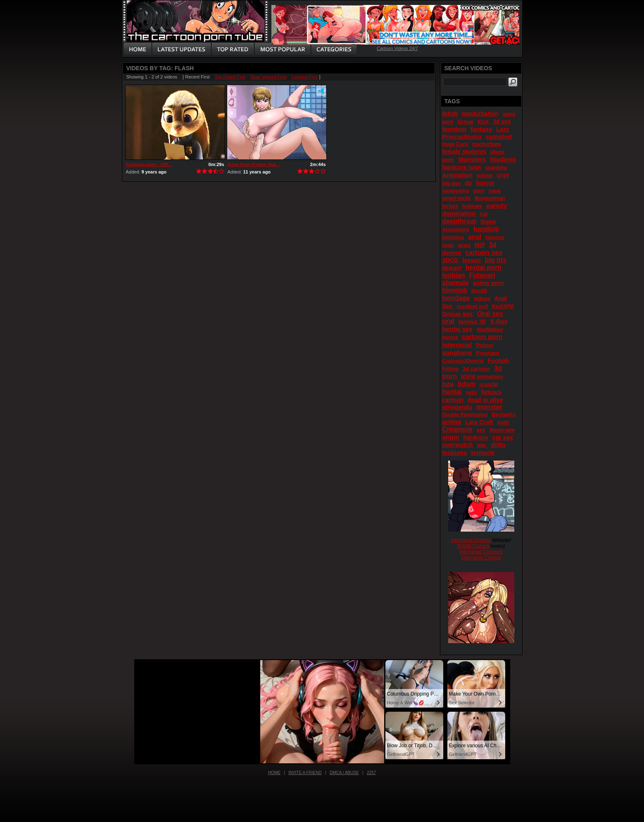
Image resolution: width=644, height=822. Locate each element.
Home (274, 773)
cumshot (499, 137)
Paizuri (485, 345)
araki (464, 245)
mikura (482, 299)
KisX (483, 122)
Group (465, 122)
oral (448, 321)
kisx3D (479, 291)
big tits (496, 260)
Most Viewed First (268, 77)
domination (459, 213)
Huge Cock (455, 144)
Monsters (472, 159)
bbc (482, 445)
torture (450, 206)
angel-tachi (457, 198)
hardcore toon (462, 167)
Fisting (450, 369)
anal (475, 237)
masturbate (487, 144)
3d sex (502, 121)
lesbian (454, 275)
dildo (498, 445)
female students (465, 152)
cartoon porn (482, 337)
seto (472, 392)
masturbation (480, 114)
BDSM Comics (473, 546)
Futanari (482, 275)
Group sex (458, 314)
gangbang (457, 353)
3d (493, 245)
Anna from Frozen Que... (254, 164)
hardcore (475, 437)
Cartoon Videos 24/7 (397, 48)
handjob (486, 229)
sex (481, 430)
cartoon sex (484, 253)
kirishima (453, 238)
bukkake (472, 206)
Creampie (457, 429)
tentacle (483, 453)
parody (497, 205)
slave (494, 191)
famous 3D (472, 322)
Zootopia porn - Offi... (149, 164)
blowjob (455, 290)
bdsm (467, 384)
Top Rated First (230, 77)
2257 (371, 773)
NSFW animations (482, 377)
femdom (454, 129)
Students (503, 159)
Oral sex (490, 314)
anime (452, 422)
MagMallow (490, 330)
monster (489, 407)
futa (448, 384)
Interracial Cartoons (481, 552)
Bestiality (504, 415)
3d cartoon (476, 369)
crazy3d (489, 385)
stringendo (457, 407)
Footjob (498, 361)
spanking (496, 168)
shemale (456, 283)
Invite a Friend (305, 773)
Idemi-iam (502, 430)
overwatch (458, 445)
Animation (457, 175)
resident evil (472, 306)
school (485, 176)
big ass (452, 183)
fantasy (481, 129)
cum (503, 422)
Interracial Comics (471, 540)
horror (485, 183)
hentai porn (484, 267)
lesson (471, 260)
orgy (503, 175)
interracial (457, 345)
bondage (456, 298)
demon (452, 253)
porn (479, 191)
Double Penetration (465, 415)
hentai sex (457, 329)
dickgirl (452, 268)
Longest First (305, 77)
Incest (450, 337)
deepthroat (460, 221)
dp (468, 183)
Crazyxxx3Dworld (463, 361)
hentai (452, 392)
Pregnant (487, 353)
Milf (480, 245)
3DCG (450, 260)
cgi (484, 214)
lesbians (455, 453)
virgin (451, 437)
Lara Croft (479, 422)
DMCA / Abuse (344, 773)
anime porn (488, 283)
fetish (450, 114)
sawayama (456, 191)
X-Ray (499, 321)
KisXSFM (503, 306)
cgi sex (503, 437)
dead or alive (485, 400)
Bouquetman (490, 198)
